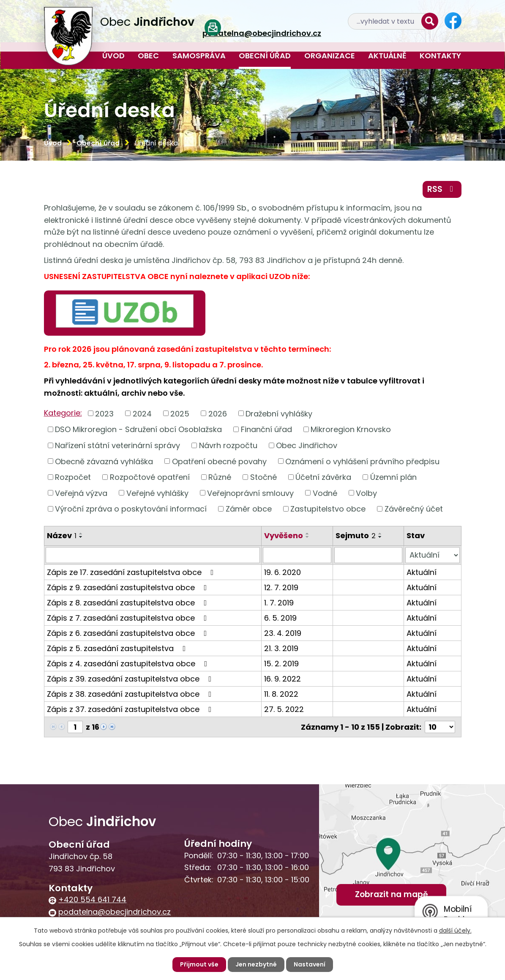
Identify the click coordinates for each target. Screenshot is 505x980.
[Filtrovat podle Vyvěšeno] (297, 555)
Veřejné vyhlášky (157, 493)
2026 (218, 413)
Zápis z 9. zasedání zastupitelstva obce (129, 587)
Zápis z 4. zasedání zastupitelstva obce (129, 664)
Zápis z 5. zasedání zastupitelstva (118, 648)
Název (62, 535)
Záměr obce (249, 509)
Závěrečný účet (414, 509)
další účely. (455, 931)
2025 (180, 413)
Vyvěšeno (284, 535)
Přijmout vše (199, 964)
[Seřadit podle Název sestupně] (81, 537)
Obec (148, 56)
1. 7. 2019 (279, 603)
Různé (220, 477)
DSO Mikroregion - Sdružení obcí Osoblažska (138, 429)
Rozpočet (73, 477)
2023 (104, 413)
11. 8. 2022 (281, 694)
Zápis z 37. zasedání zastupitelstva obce (131, 709)
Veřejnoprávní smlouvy (250, 493)
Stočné (263, 477)
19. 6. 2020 (283, 572)
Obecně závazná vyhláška (104, 461)
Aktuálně (387, 56)
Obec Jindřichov (307, 445)
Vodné (325, 493)
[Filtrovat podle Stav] (432, 555)
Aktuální (422, 572)
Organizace (330, 56)
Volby (366, 493)
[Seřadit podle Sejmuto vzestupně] (380, 534)
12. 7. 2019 (281, 587)
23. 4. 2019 (283, 633)
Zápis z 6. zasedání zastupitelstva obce (129, 633)
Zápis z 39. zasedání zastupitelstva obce (131, 679)
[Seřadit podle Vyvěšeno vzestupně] (308, 534)
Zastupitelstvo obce (328, 509)
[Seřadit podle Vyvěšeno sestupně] (308, 537)
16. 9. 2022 (283, 679)
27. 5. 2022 (284, 709)
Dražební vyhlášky (279, 413)
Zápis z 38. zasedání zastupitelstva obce (131, 694)
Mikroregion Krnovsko (351, 429)
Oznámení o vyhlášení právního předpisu (362, 461)
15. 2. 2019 (281, 664)
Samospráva (199, 56)
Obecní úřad (265, 56)
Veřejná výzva (81, 493)
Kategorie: (63, 413)
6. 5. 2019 (280, 618)
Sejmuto (356, 535)
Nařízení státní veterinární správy (117, 445)
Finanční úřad (266, 429)
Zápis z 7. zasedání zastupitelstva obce (129, 618)
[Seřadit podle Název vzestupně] (81, 534)
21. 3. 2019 (281, 648)
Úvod (113, 56)
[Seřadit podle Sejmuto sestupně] (380, 537)
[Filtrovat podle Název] (153, 555)
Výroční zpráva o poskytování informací (131, 509)
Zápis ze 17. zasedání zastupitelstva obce (132, 572)
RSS (442, 189)
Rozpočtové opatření (150, 477)
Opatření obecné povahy (219, 461)
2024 (142, 413)
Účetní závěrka (323, 477)
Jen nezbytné (256, 964)
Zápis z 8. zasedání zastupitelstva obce (129, 603)
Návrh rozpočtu (228, 445)
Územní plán (393, 477)
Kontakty (440, 56)
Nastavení (310, 964)
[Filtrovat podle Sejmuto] (369, 555)
